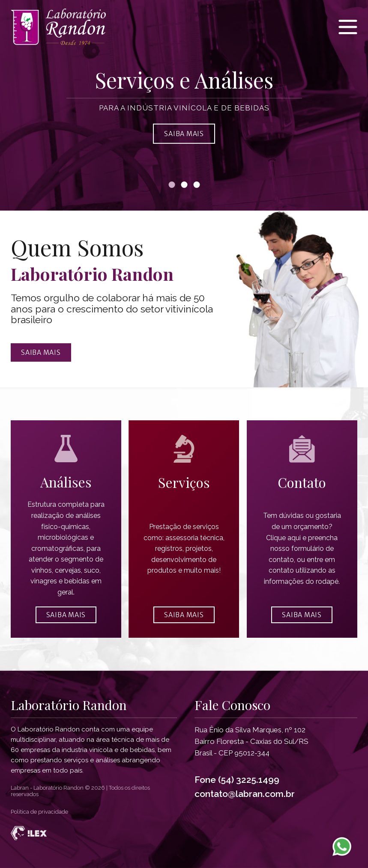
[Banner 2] (184, 185)
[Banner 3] (196, 185)
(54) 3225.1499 (249, 780)
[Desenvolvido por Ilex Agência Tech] (184, 833)
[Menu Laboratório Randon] (348, 27)
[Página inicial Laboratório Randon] (62, 27)
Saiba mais (41, 352)
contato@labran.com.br (245, 794)
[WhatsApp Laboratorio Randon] (342, 846)
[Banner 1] (172, 185)
